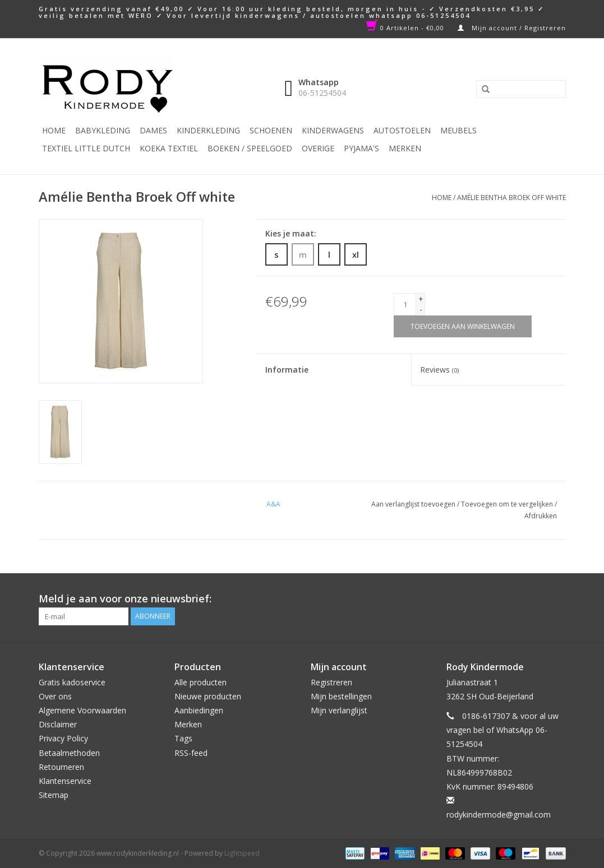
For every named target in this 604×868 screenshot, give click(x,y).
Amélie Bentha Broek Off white (511, 198)
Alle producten (200, 682)
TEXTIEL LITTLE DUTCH (86, 148)
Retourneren (61, 767)
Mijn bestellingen (341, 696)
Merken (405, 148)
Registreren (331, 682)
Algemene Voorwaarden (82, 710)
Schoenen (271, 130)
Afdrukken (541, 516)
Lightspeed (242, 853)
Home (54, 130)
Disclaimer (58, 724)
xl (356, 254)
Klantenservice (65, 781)
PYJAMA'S (361, 148)
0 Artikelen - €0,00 (406, 28)
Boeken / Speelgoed (250, 148)
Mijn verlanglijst (339, 710)
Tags (183, 738)
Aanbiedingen (199, 710)
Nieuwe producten (208, 696)
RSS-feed (191, 753)
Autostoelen (402, 130)
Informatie (287, 370)
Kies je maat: (291, 233)
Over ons (55, 696)
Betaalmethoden (69, 753)
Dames (153, 130)
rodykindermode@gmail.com (499, 814)
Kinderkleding (208, 130)
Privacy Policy (63, 738)
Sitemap (54, 795)
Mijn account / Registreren (512, 28)
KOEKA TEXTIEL (169, 148)
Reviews (439, 370)
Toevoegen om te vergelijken (508, 504)
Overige (318, 148)
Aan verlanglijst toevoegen (413, 504)
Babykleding (103, 130)
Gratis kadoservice (72, 682)
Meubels (458, 130)
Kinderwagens (333, 130)
